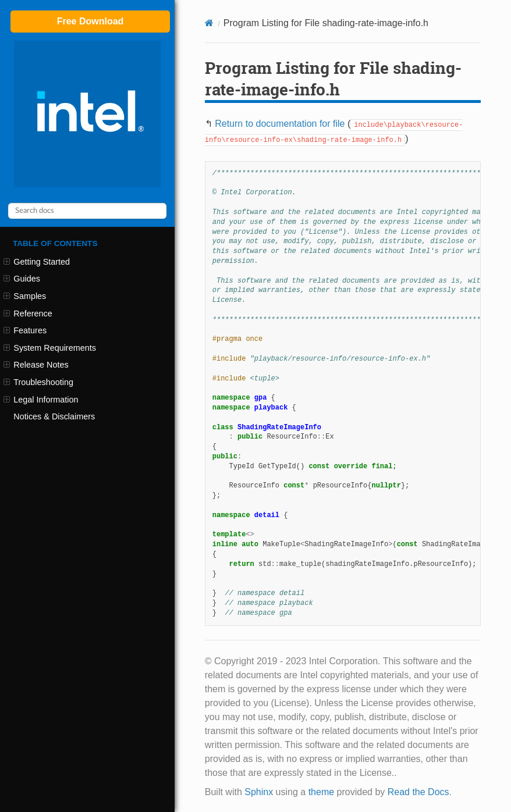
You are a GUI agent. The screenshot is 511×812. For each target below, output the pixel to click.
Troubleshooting (38, 382)
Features (25, 330)
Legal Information (41, 400)
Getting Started (37, 262)
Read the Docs (418, 792)
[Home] (209, 23)
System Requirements (50, 348)
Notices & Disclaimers (54, 416)
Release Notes (36, 365)
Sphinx (259, 792)
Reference (28, 314)
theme (321, 792)
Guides (22, 279)
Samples (25, 296)
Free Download (91, 21)
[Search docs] (87, 211)
